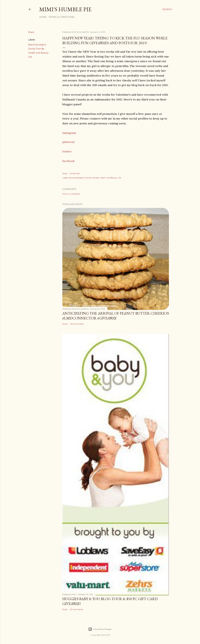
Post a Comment (71, 194)
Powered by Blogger (100, 629)
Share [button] (31, 32)
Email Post (75, 173)
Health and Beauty (38, 53)
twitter (67, 151)
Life (30, 57)
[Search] (167, 9)
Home (43, 17)
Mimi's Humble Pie (65, 9)
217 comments (76, 609)
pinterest (69, 142)
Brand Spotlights (37, 45)
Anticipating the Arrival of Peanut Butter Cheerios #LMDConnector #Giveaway (116, 316)
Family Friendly (36, 49)
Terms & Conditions (61, 17)
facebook (68, 161)
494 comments (77, 324)
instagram (69, 133)
